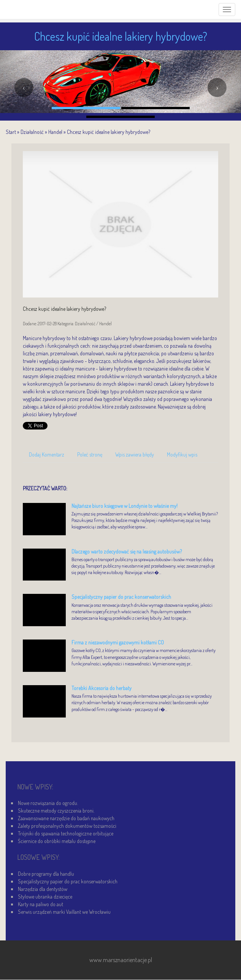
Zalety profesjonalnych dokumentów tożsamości (67, 826)
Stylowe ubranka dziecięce (45, 896)
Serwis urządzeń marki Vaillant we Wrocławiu (64, 912)
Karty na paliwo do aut (40, 904)
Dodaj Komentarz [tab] (47, 454)
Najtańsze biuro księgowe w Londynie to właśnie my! (124, 506)
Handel (55, 132)
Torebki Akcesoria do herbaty (101, 688)
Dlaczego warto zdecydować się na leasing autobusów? (127, 551)
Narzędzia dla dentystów (43, 889)
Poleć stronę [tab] (90, 454)
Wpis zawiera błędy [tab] (135, 454)
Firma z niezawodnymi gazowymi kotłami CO (118, 642)
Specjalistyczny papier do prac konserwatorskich (121, 597)
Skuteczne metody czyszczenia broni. (56, 811)
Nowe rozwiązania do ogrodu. (48, 803)
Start (11, 132)
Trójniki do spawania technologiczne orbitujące (66, 833)
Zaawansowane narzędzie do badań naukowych (66, 818)
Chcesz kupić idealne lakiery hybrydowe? (109, 132)
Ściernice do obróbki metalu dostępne (57, 841)
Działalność (32, 132)
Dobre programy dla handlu (46, 874)
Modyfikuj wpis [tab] (182, 454)
